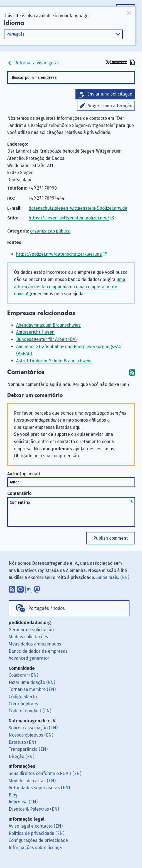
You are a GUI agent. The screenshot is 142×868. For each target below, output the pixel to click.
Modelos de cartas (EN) (32, 781)
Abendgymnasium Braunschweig (48, 325)
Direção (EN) (21, 756)
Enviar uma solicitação (110, 94)
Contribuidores (23, 704)
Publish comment (111, 538)
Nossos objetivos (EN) (31, 735)
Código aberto (23, 697)
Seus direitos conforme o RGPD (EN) (45, 773)
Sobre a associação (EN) (33, 728)
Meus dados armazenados (35, 644)
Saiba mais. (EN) (113, 577)
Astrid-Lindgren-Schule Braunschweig (54, 361)
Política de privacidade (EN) (36, 833)
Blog (13, 795)
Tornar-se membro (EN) (32, 689)
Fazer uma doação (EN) (32, 682)
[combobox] (71, 78)
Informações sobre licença (35, 848)
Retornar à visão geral (33, 63)
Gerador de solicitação (31, 630)
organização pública (50, 231)
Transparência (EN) (28, 749)
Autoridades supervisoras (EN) (39, 788)
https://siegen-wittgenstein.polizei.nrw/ (69, 218)
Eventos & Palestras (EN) (34, 809)
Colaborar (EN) (23, 675)
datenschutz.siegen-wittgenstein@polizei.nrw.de (78, 208)
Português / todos (46, 608)
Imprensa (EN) (23, 802)
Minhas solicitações (28, 637)
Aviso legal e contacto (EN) (36, 826)
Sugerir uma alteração (110, 106)
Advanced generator (29, 658)
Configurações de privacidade (38, 840)
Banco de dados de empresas (38, 651)
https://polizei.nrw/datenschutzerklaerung (59, 254)
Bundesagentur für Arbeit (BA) (46, 339)
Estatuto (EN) (22, 742)
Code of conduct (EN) (30, 711)
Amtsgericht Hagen (35, 332)
